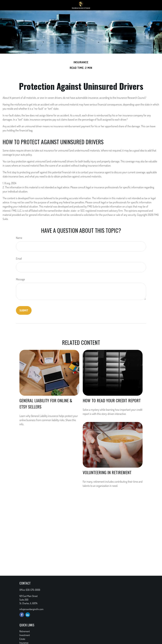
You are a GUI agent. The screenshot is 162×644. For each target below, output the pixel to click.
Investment (25, 635)
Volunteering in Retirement (107, 472)
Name (19, 238)
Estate (22, 639)
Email (19, 259)
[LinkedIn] (28, 615)
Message (20, 279)
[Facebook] (22, 615)
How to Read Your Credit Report (112, 400)
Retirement (25, 631)
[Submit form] (24, 310)
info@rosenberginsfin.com (31, 609)
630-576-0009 (33, 590)
